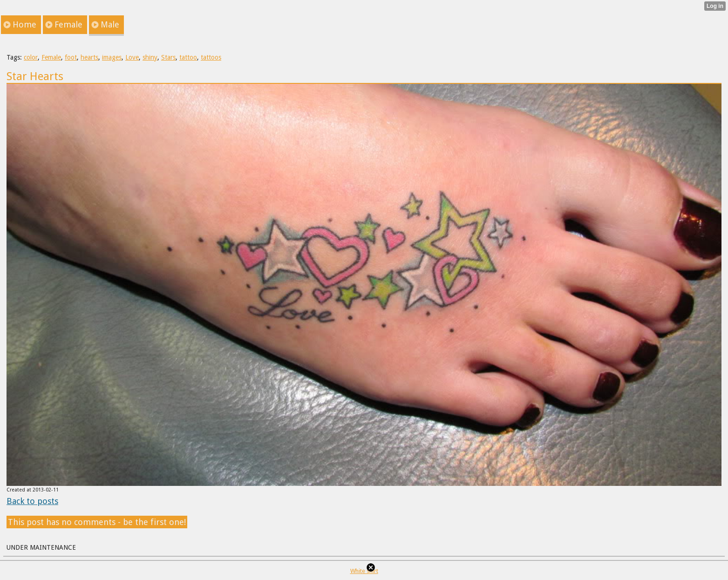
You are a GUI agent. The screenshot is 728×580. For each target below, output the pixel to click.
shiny (150, 57)
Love (132, 57)
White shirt (364, 571)
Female (51, 57)
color (31, 57)
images (112, 57)
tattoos (211, 57)
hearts (89, 57)
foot (71, 57)
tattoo (188, 57)
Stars (168, 57)
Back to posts (32, 501)
